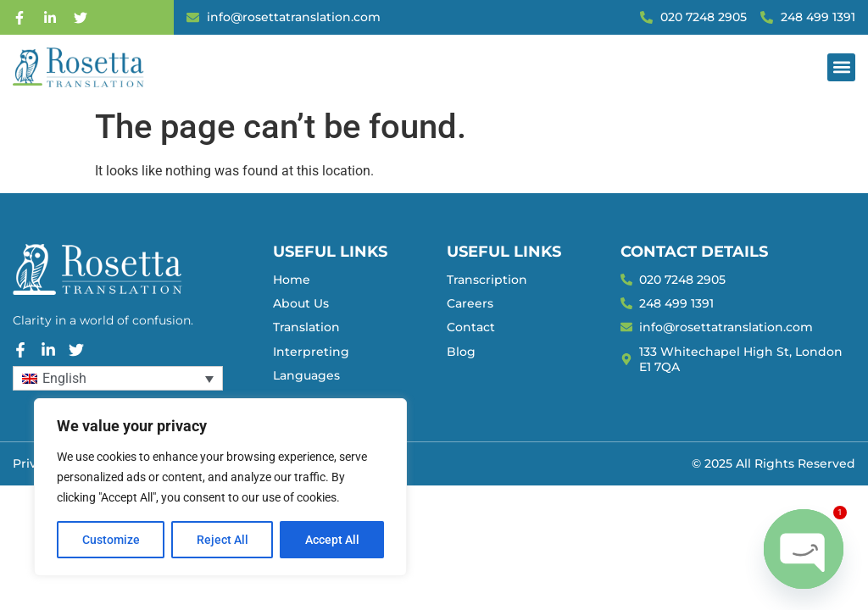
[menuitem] (118, 378)
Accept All (332, 540)
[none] (118, 378)
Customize (111, 540)
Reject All (223, 540)
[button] (841, 67)
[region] (220, 487)
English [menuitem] (64, 378)
